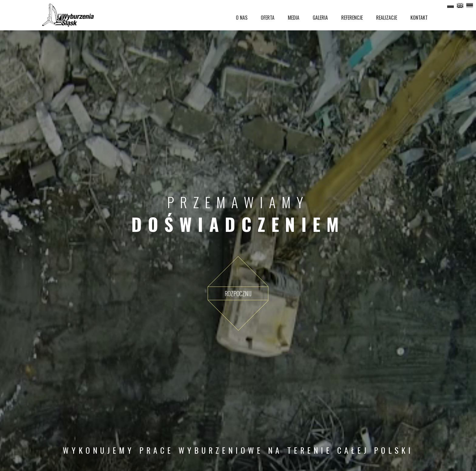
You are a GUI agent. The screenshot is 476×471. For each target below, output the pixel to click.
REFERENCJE (352, 18)
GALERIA (320, 18)
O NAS (242, 18)
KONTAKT (419, 18)
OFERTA (268, 18)
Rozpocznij (238, 293)
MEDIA (294, 18)
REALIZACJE (387, 18)
